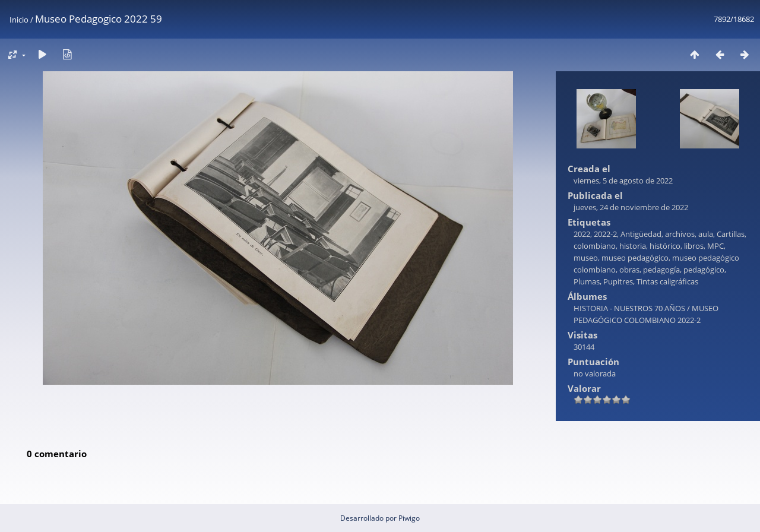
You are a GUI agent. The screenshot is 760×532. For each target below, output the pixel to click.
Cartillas (731, 234)
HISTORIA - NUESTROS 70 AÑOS (629, 308)
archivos (680, 234)
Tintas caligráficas (667, 281)
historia (633, 246)
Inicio (19, 20)
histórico (665, 246)
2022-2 (605, 234)
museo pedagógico (635, 258)
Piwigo (409, 518)
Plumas (587, 281)
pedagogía (661, 270)
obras (629, 270)
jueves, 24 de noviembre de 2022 (631, 207)
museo (586, 258)
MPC (715, 246)
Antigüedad (641, 234)
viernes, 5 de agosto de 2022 (623, 180)
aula (706, 234)
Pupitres (618, 281)
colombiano (595, 246)
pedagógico (704, 270)
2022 (582, 234)
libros (694, 246)
